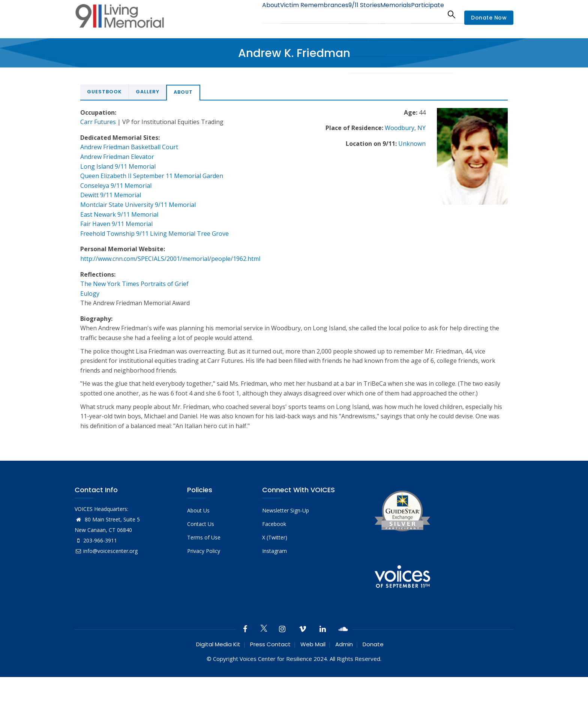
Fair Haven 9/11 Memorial (116, 224)
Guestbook (104, 92)
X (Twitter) (275, 537)
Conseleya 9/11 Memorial (116, 186)
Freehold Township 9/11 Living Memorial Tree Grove (154, 234)
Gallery (148, 92)
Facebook (274, 524)
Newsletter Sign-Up (286, 510)
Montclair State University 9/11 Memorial (138, 205)
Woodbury (400, 128)
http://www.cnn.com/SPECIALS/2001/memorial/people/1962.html (170, 259)
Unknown (412, 144)
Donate (373, 644)
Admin (344, 644)
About (247, 14)
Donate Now (489, 18)
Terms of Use (204, 537)
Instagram (274, 551)
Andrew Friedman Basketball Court (129, 147)
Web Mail (313, 644)
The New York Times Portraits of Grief (134, 284)
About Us (198, 510)
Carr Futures (98, 122)
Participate (425, 14)
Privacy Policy (204, 551)
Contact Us (201, 524)
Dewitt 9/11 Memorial (111, 195)
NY (421, 128)
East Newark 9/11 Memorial (119, 214)
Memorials (387, 14)
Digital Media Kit (218, 644)
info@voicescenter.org (106, 551)
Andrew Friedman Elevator (117, 157)
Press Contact (270, 644)
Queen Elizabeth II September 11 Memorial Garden (152, 176)
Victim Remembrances (295, 14)
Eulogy (90, 294)
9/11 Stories (350, 14)
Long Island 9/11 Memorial (118, 166)
